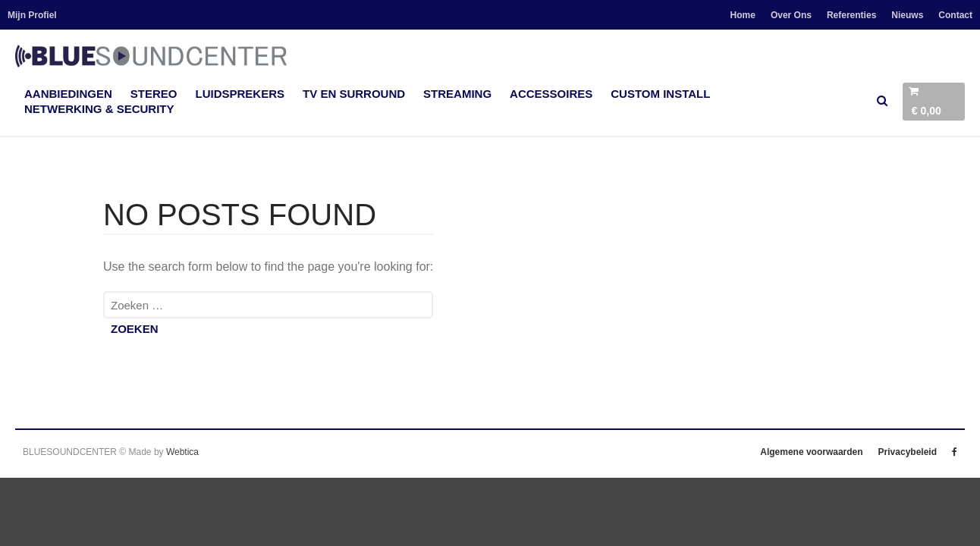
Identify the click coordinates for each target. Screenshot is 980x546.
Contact (955, 15)
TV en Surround (354, 94)
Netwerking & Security (99, 109)
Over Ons (791, 15)
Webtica (182, 452)
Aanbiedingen (68, 94)
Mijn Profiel (32, 15)
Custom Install (660, 94)
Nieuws (907, 15)
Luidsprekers (240, 94)
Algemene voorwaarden (811, 452)
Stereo (154, 94)
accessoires (551, 94)
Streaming (457, 94)
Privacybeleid (908, 452)
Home (743, 15)
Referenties (851, 15)
